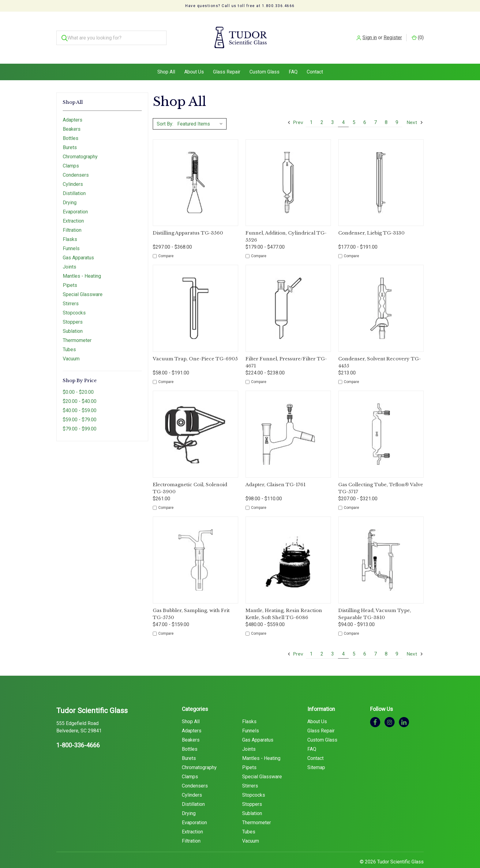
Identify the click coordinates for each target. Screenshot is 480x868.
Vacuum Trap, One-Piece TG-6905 (195, 346)
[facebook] (375, 710)
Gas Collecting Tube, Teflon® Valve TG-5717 (381, 476)
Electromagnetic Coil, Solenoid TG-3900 (190, 476)
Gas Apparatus (78, 245)
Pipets (70, 273)
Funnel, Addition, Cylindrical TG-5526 (286, 224)
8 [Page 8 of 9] (386, 110)
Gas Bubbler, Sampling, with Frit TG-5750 (191, 602)
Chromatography (80, 144)
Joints (69, 255)
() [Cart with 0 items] (418, 31)
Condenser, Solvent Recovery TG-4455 (380, 350)
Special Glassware (83, 282)
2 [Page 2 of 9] (322, 110)
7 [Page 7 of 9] (375, 110)
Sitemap (316, 755)
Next (415, 110)
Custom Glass (264, 60)
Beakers (72, 117)
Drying (70, 190)
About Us (194, 60)
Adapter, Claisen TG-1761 (276, 472)
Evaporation (75, 199)
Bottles (71, 126)
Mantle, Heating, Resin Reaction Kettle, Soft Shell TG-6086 (284, 602)
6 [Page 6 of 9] (365, 110)
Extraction (73, 209)
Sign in (370, 31)
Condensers (76, 163)
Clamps (71, 154)
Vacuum (71, 346)
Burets (70, 135)
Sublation (73, 319)
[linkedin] (404, 710)
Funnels (71, 236)
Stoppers (73, 310)
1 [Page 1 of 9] (311, 110)
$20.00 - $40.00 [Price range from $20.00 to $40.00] (80, 389)
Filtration (72, 218)
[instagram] (390, 710)
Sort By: (165, 112)
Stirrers (71, 291)
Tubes (69, 337)
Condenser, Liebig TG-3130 (371, 221)
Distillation (74, 181)
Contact (315, 60)
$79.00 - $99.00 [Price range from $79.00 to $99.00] (80, 417)
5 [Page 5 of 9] (354, 110)
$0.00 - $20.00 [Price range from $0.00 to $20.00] (78, 380)
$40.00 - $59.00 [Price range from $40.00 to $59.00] (80, 398)
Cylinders (73, 172)
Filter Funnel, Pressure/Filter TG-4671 (286, 350)
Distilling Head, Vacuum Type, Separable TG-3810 (375, 602)
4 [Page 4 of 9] (343, 110)
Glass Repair (227, 60)
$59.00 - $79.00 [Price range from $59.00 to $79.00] (80, 407)
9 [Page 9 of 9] (397, 110)
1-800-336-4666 (78, 733)
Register (393, 31)
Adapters (73, 108)
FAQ (293, 60)
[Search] (64, 32)
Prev (295, 110)
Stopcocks (74, 301)
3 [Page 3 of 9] (333, 110)
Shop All (166, 60)
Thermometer (77, 328)
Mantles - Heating (82, 264)
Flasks (70, 227)
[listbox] (201, 111)
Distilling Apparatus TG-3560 (188, 221)
